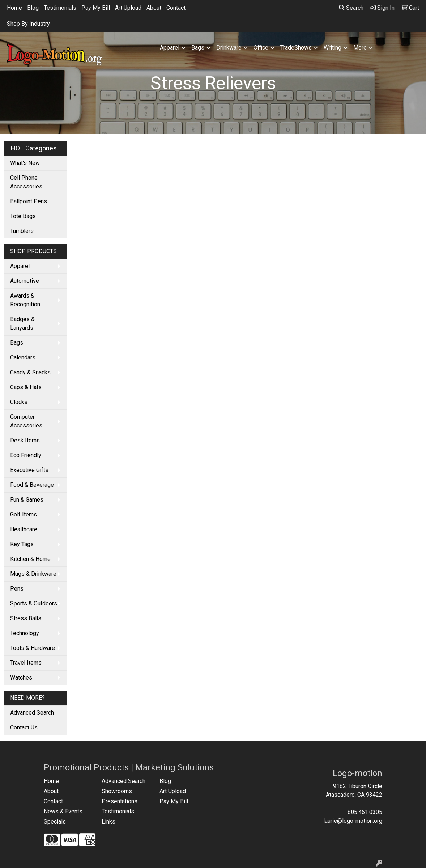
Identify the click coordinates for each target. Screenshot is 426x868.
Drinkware (229, 48)
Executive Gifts (29, 470)
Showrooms (117, 791)
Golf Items (24, 514)
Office (261, 48)
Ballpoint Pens (29, 201)
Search (351, 8)
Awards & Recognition (25, 300)
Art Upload (128, 8)
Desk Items (25, 440)
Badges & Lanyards (22, 324)
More (360, 48)
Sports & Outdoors (34, 603)
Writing (333, 48)
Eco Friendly (26, 455)
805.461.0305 (365, 812)
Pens (17, 589)
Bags (198, 48)
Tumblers (22, 231)
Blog (33, 8)
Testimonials (60, 8)
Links (108, 822)
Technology (25, 633)
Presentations (120, 801)
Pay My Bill (96, 8)
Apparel (170, 48)
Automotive (25, 281)
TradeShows (296, 48)
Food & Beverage (32, 485)
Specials (55, 822)
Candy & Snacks (30, 372)
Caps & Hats (26, 387)
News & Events (63, 811)
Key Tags (22, 544)
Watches (21, 678)
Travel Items (26, 663)
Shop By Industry (28, 24)
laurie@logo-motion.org (353, 821)
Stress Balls (26, 618)
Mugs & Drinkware (33, 574)
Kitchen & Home (30, 559)
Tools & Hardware (33, 648)
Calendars (23, 358)
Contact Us (24, 727)
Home (14, 8)
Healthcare (24, 529)
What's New (25, 163)
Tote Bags (23, 216)
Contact (176, 8)
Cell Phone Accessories (26, 182)
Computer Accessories (26, 421)
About (154, 8)
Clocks (19, 402)
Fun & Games (27, 500)
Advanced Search (32, 713)
